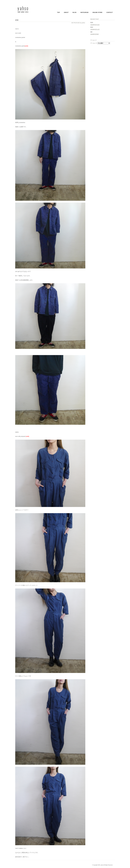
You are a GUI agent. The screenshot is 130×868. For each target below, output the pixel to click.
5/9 (91, 32)
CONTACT (110, 12)
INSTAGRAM (84, 12)
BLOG (75, 12)
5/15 (92, 23)
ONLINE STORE (97, 12)
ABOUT (66, 12)
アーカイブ (94, 43)
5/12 (92, 27)
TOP (58, 12)
